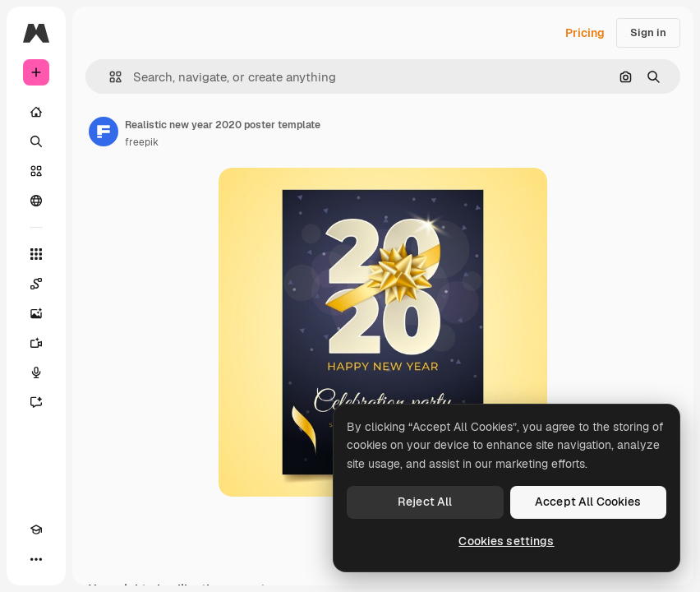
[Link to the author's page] (104, 132)
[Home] (36, 112)
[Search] (36, 141)
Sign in (648, 32)
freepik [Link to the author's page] (142, 142)
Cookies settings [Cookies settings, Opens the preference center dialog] (506, 541)
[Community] (36, 201)
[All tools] (36, 254)
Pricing (585, 33)
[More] (36, 559)
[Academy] (36, 530)
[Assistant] (36, 402)
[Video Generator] (36, 343)
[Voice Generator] (36, 372)
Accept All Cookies (588, 502)
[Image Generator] (36, 313)
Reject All (425, 502)
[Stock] (36, 171)
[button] (109, 77)
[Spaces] (36, 284)
